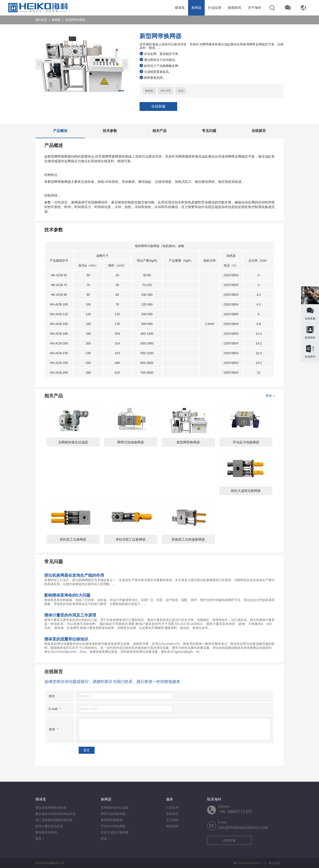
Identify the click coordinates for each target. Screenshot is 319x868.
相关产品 (159, 131)
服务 (170, 799)
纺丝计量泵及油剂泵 (49, 826)
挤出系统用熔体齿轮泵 (51, 808)
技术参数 (110, 131)
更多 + (270, 396)
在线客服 (158, 106)
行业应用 (215, 8)
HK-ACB (166, 91)
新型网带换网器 (112, 820)
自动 (181, 91)
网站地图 (274, 863)
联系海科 (172, 826)
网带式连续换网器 (113, 814)
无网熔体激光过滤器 (115, 808)
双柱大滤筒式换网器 (115, 832)
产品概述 (60, 131)
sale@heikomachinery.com (243, 827)
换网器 (196, 8)
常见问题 (209, 131)
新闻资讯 (235, 8)
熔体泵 (180, 8)
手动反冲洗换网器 (113, 826)
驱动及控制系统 (46, 832)
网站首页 (41, 20)
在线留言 (259, 131)
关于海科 (255, 8)
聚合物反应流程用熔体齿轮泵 (56, 814)
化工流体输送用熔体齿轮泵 (54, 820)
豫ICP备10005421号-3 (247, 863)
